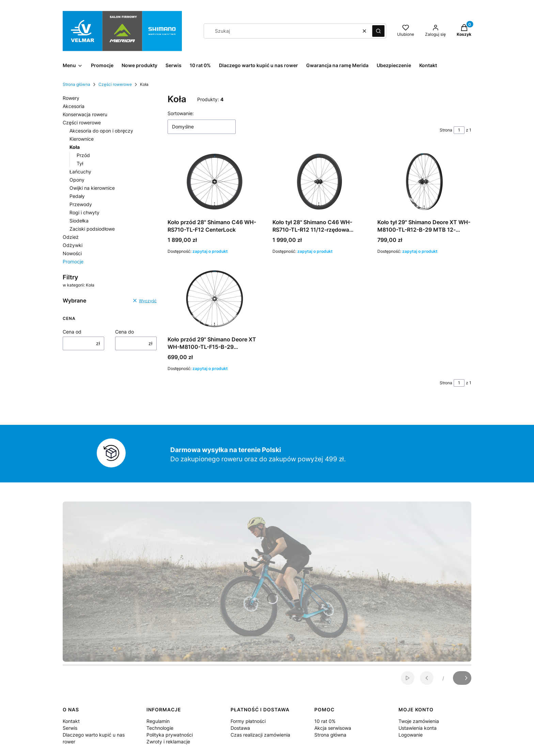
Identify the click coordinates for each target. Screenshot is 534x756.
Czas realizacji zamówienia (260, 735)
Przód (83, 155)
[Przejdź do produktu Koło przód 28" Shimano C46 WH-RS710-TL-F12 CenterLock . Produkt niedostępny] (215, 182)
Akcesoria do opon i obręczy (101, 131)
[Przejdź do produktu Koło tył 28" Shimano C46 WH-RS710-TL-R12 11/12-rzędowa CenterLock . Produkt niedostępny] (319, 182)
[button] (378, 31)
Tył (80, 163)
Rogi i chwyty (84, 212)
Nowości (72, 253)
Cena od (72, 332)
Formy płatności (248, 721)
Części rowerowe (115, 84)
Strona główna (76, 84)
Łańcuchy (80, 172)
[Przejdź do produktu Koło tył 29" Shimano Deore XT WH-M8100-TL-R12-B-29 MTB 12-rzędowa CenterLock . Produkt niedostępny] (424, 182)
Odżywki (73, 245)
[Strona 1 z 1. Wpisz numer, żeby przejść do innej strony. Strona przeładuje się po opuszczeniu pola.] (459, 130)
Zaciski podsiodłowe (92, 229)
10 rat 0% (325, 721)
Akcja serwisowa (333, 728)
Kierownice (82, 139)
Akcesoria (74, 106)
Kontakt (71, 721)
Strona (446, 130)
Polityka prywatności (170, 735)
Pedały (77, 196)
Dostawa (240, 728)
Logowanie (411, 735)
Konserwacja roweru (85, 114)
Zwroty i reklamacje (168, 742)
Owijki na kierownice (92, 188)
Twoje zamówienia (419, 721)
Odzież (71, 237)
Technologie (160, 728)
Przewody (81, 204)
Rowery (71, 98)
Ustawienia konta (418, 728)
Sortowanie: (181, 113)
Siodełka (79, 221)
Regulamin (158, 721)
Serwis (70, 728)
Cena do (124, 332)
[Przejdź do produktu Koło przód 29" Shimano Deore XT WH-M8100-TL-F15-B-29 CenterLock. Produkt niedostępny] (215, 299)
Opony (77, 180)
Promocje (73, 261)
